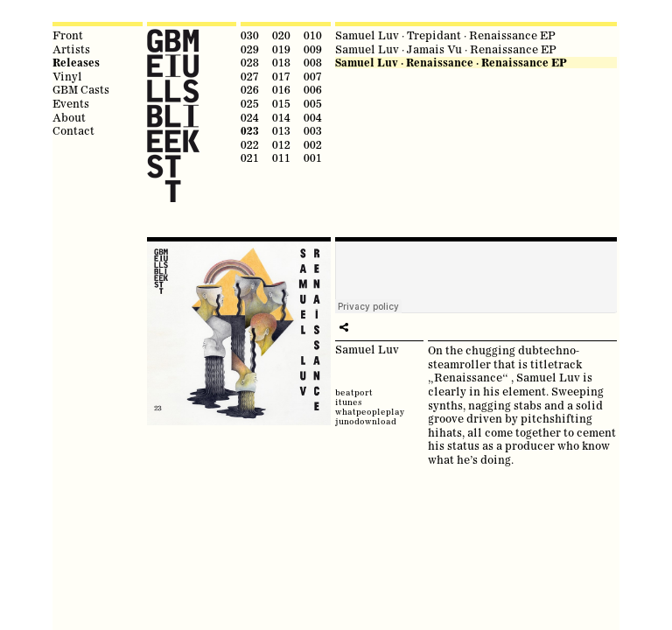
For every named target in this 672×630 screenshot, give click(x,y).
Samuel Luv (367, 349)
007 (313, 76)
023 (250, 131)
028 (250, 62)
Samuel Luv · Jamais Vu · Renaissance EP (446, 49)
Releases (76, 63)
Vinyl (67, 76)
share (344, 327)
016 (281, 89)
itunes (349, 402)
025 (250, 103)
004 (313, 117)
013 (281, 130)
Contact (73, 130)
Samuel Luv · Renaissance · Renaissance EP (451, 63)
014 (281, 117)
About (69, 117)
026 (250, 89)
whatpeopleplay (370, 412)
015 (281, 103)
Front (68, 35)
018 (281, 62)
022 (250, 144)
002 (313, 144)
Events (71, 103)
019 (281, 49)
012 (281, 144)
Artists (71, 49)
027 (250, 76)
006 (313, 89)
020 (281, 35)
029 (250, 49)
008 (313, 62)
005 (313, 103)
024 (250, 117)
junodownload (366, 421)
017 (281, 76)
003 (313, 130)
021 (250, 157)
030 (250, 35)
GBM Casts (81, 89)
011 (281, 157)
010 (313, 35)
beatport (354, 392)
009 (313, 49)
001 (313, 157)
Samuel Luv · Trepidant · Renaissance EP (445, 35)
